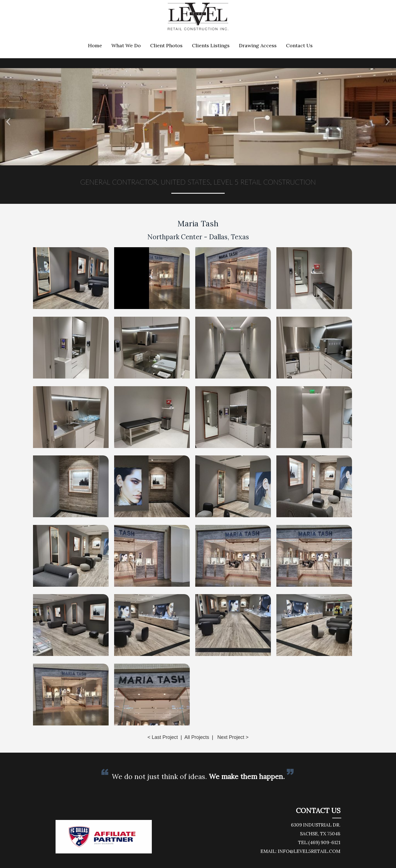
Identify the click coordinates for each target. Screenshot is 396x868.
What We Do (126, 45)
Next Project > (233, 737)
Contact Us (299, 45)
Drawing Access (258, 45)
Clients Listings (211, 45)
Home (95, 45)
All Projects (197, 737)
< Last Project (163, 737)
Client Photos (166, 45)
